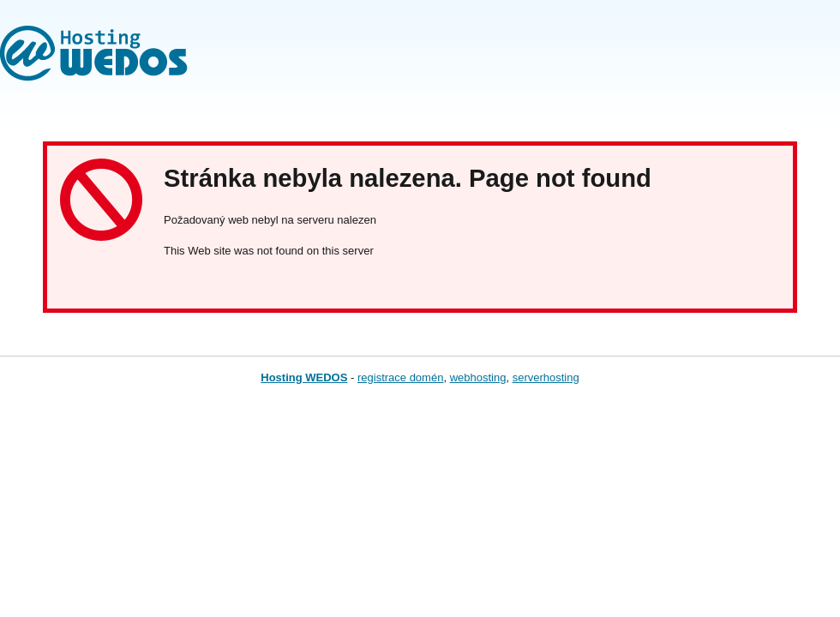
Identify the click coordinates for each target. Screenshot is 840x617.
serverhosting (546, 377)
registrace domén (400, 377)
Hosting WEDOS (304, 377)
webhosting (478, 377)
